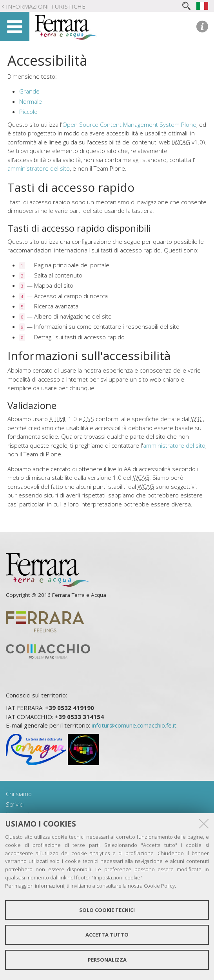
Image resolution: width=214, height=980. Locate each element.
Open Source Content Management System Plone (129, 124)
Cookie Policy (159, 886)
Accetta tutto (107, 935)
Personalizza (107, 960)
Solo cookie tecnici (107, 910)
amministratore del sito (39, 168)
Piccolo (28, 112)
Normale (31, 101)
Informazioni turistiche (46, 6)
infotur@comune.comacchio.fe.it (134, 725)
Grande (29, 91)
